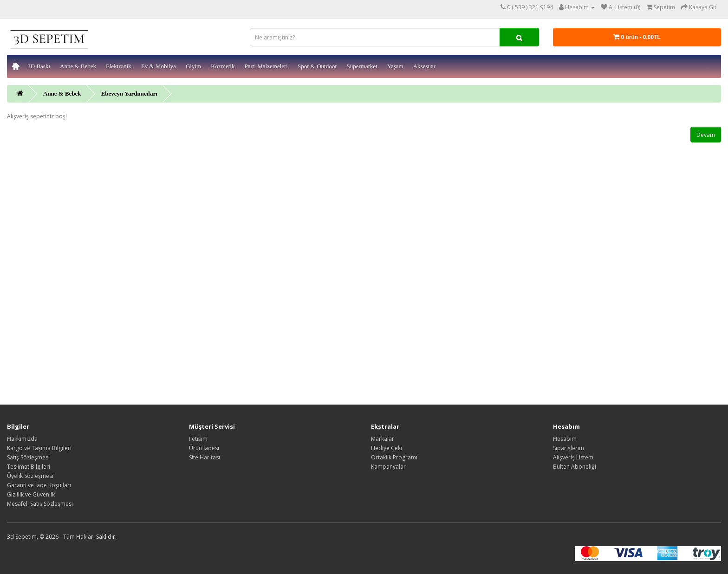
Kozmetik (223, 66)
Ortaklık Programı (394, 457)
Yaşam (395, 66)
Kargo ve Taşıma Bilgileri (39, 448)
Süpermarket (362, 66)
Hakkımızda (22, 439)
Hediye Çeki (387, 448)
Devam (706, 135)
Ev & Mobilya (159, 66)
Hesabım (565, 439)
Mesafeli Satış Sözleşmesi (40, 504)
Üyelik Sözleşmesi (30, 476)
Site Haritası (205, 457)
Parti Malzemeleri (266, 66)
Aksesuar (424, 66)
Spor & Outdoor (317, 66)
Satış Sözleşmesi (28, 457)
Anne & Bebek (78, 66)
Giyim (193, 66)
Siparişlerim (569, 448)
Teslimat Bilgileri (29, 467)
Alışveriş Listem (573, 457)
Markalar (383, 439)
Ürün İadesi (204, 448)
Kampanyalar (388, 467)
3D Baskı (39, 66)
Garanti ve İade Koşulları (39, 485)
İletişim (198, 439)
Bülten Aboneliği (575, 467)
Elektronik (119, 66)
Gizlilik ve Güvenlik (31, 494)
